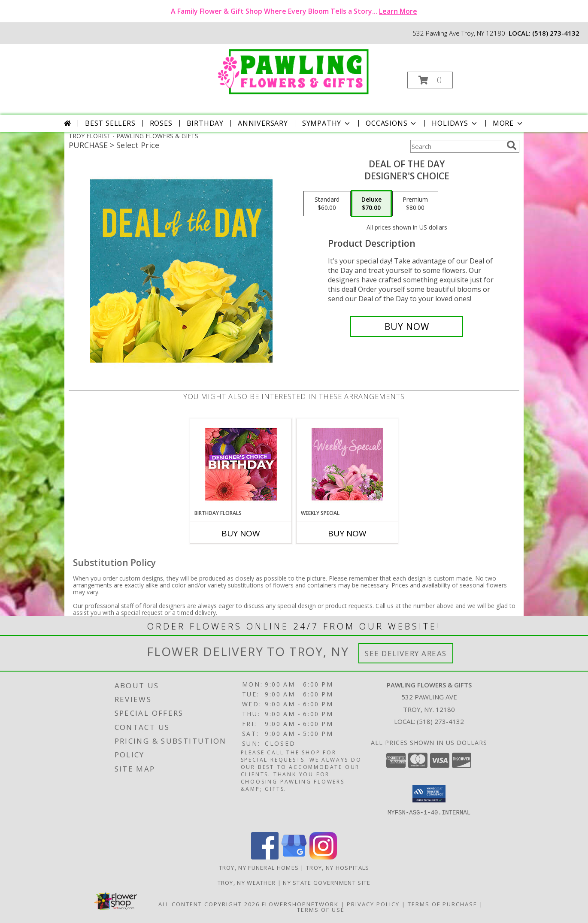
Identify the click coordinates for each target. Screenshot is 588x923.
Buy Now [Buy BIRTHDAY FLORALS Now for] (241, 533)
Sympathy (327, 123)
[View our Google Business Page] (294, 857)
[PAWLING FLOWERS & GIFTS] (293, 70)
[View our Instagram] (323, 857)
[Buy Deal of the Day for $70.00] (407, 327)
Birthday (205, 123)
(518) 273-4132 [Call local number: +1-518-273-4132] (556, 33)
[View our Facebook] (265, 857)
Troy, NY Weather (247, 883)
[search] (512, 145)
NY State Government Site (327, 883)
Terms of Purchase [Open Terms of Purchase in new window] (443, 904)
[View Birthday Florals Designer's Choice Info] (241, 464)
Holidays (455, 123)
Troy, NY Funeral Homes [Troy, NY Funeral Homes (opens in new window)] (259, 868)
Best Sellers (110, 123)
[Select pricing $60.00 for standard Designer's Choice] (327, 204)
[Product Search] (457, 146)
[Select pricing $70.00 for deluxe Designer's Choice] (371, 204)
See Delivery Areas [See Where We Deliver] (406, 653)
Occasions (392, 123)
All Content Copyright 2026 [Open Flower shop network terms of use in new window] (209, 904)
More (508, 123)
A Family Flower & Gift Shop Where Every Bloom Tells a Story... (294, 11)
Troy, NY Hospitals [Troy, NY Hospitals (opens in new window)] (338, 868)
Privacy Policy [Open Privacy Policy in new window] (373, 904)
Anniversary (263, 123)
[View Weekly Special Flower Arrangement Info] (347, 464)
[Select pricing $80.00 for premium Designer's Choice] (415, 204)
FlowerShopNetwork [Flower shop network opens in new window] (300, 904)
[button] (430, 80)
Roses (161, 123)
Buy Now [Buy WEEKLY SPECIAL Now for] (347, 533)
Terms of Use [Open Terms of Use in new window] (321, 910)
